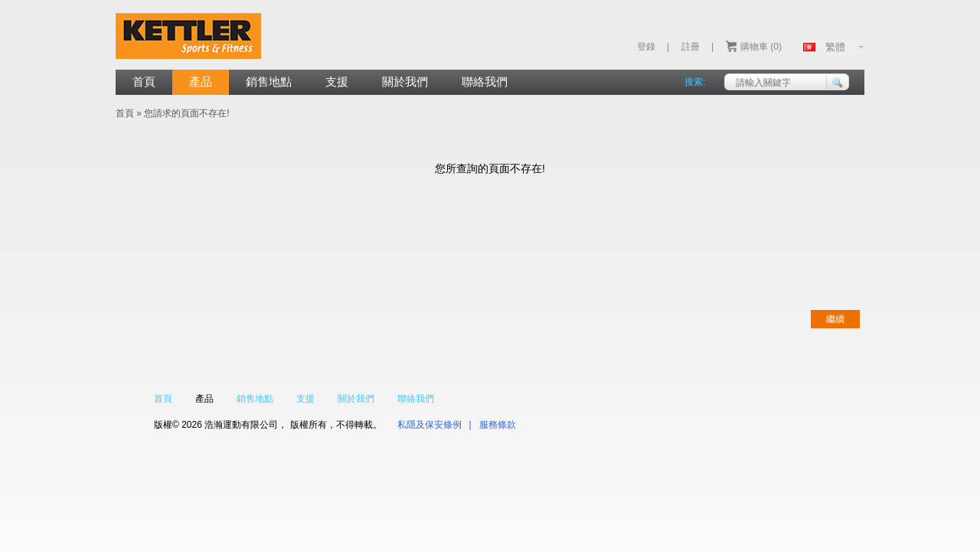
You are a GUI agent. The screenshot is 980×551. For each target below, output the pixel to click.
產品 (201, 82)
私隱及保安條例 (430, 425)
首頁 (144, 82)
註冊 (691, 47)
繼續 (835, 319)
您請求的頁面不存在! (186, 113)
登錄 (646, 47)
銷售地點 (269, 82)
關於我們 (405, 82)
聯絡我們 (485, 82)
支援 (337, 82)
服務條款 (498, 425)
